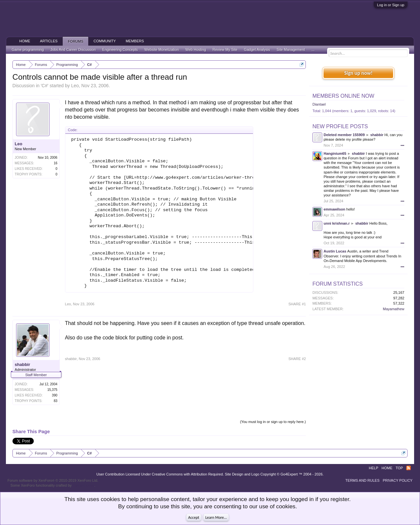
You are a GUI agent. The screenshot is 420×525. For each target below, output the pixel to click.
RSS (409, 468)
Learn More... (216, 517)
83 (56, 401)
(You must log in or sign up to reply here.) (273, 422)
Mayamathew (394, 309)
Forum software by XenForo (53, 480)
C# (45, 86)
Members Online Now (343, 96)
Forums (75, 41)
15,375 (52, 390)
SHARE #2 (297, 359)
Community (105, 41)
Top (399, 468)
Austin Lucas (335, 251)
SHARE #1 (297, 304)
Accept (194, 517)
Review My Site (225, 50)
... (313, 50)
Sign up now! (358, 73)
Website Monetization (162, 50)
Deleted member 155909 (344, 135)
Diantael (319, 104)
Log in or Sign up (391, 5)
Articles (49, 41)
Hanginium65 (335, 153)
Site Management (291, 50)
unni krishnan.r (336, 223)
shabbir (22, 364)
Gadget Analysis (257, 50)
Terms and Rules (363, 480)
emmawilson (334, 209)
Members (135, 41)
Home (25, 41)
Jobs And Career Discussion (73, 50)
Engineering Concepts (120, 50)
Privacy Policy (398, 480)
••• (403, 145)
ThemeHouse (83, 485)
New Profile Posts (340, 126)
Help (374, 468)
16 (56, 163)
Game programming (28, 50)
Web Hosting (196, 50)
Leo (75, 86)
